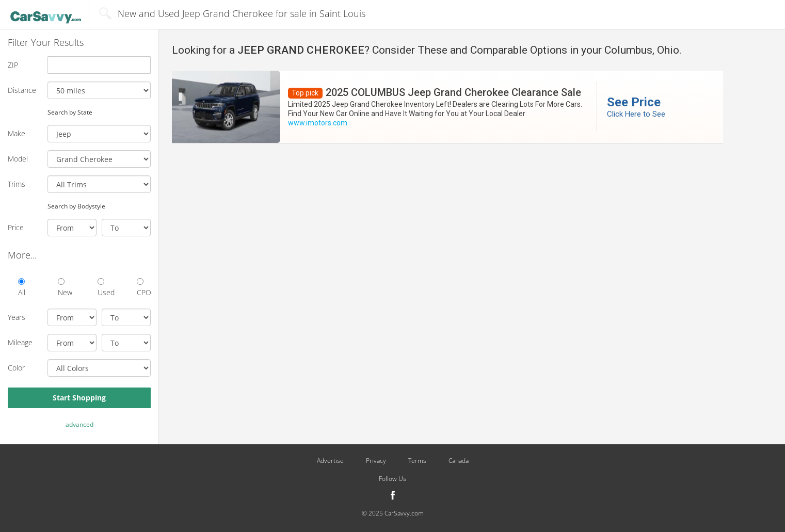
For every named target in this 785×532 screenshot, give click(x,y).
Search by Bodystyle (76, 206)
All (22, 288)
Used (105, 288)
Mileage (20, 342)
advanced (79, 424)
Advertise (330, 461)
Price (16, 227)
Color (16, 368)
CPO (144, 288)
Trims (17, 184)
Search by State (70, 112)
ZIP (13, 65)
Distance (22, 90)
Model (18, 159)
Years (17, 317)
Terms (417, 461)
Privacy (376, 461)
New (65, 288)
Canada (459, 461)
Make (17, 133)
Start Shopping (79, 398)
